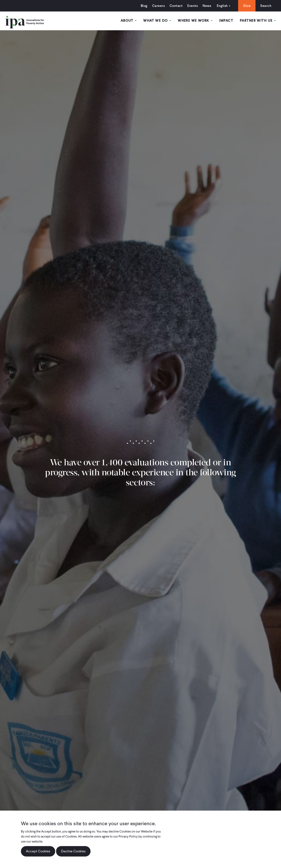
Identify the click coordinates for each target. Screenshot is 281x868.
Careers (158, 6)
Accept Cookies (38, 851)
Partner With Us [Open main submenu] (258, 21)
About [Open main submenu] (129, 21)
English (222, 6)
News (207, 6)
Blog (144, 6)
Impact (226, 21)
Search (266, 6)
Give (247, 6)
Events (193, 6)
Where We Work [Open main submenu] (195, 21)
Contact (176, 6)
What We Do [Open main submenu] (157, 21)
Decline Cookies (73, 851)
